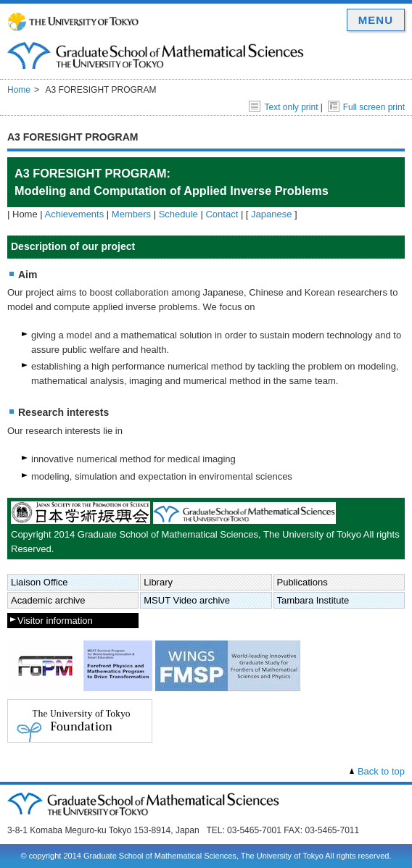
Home (19, 90)
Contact (222, 214)
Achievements (75, 214)
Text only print (283, 107)
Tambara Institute (313, 600)
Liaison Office (40, 582)
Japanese (271, 214)
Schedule (178, 214)
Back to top (381, 771)
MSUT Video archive (187, 600)
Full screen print (366, 107)
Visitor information (55, 621)
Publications (302, 582)
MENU (376, 20)
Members (131, 214)
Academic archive (48, 600)
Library (158, 582)
